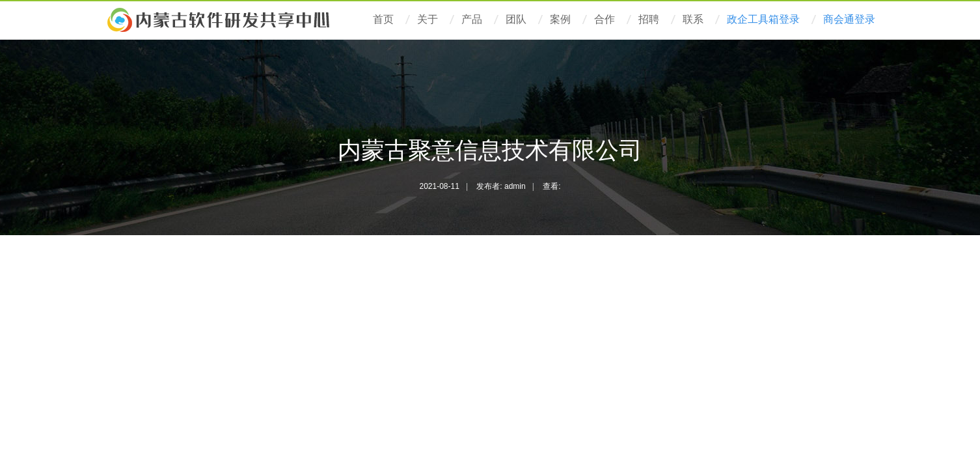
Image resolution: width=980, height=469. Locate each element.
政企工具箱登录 (763, 19)
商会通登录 (849, 19)
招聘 (649, 19)
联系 (693, 19)
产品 (472, 19)
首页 (383, 19)
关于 (428, 19)
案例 (560, 19)
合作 (605, 19)
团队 (516, 19)
